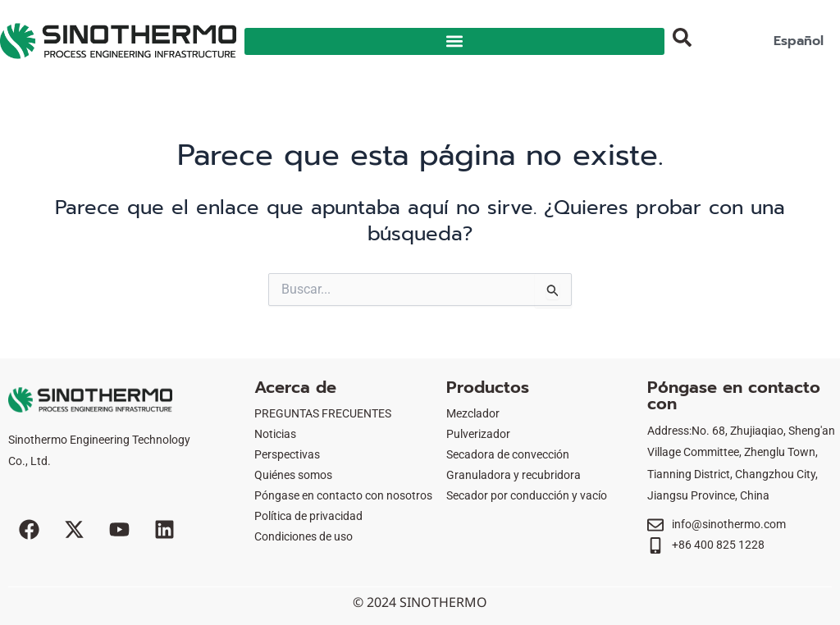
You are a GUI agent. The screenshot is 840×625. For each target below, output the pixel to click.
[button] (454, 41)
